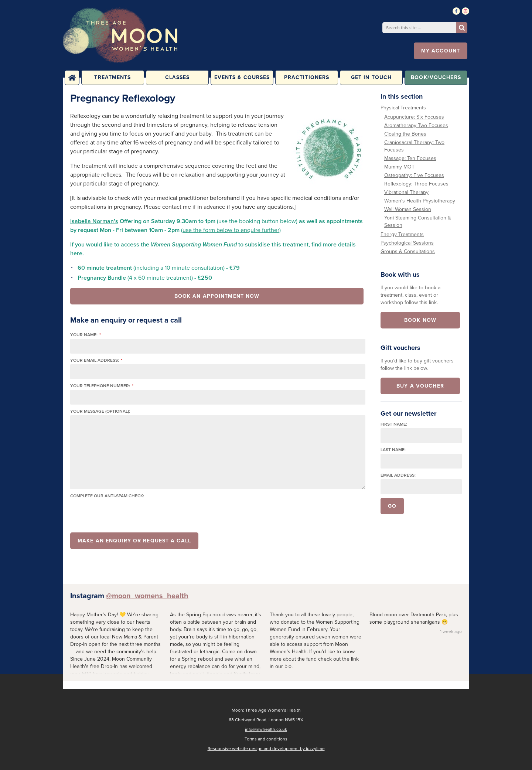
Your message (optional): (100, 411)
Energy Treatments (402, 234)
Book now (420, 320)
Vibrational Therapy (406, 192)
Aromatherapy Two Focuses (416, 125)
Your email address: (96, 360)
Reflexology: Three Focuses (416, 184)
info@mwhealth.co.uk (266, 729)
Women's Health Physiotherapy (420, 201)
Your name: (86, 335)
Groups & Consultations (408, 251)
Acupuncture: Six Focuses (414, 117)
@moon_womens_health (147, 596)
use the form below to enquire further (231, 230)
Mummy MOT (399, 167)
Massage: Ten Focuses (410, 158)
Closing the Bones (405, 134)
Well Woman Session (408, 209)
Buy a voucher (420, 386)
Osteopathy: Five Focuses (414, 175)
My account (441, 51)
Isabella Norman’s (94, 221)
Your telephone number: (102, 386)
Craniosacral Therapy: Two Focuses (414, 146)
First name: (394, 424)
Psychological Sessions (407, 243)
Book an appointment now (217, 296)
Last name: (393, 450)
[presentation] (126, 514)
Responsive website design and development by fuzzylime (266, 749)
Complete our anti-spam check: (107, 496)
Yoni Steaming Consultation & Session (418, 222)
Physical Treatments (403, 108)
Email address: (398, 475)
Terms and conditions (266, 739)
